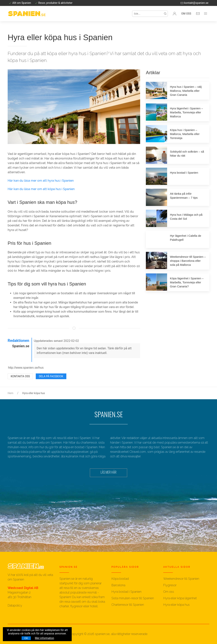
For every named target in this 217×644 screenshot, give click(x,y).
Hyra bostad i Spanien (126, 592)
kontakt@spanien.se (194, 3)
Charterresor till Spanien (128, 605)
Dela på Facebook (51, 376)
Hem (11, 393)
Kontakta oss (20, 376)
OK (26, 638)
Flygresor (170, 585)
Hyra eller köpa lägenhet (180, 598)
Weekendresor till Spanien (181, 579)
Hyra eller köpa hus (176, 605)
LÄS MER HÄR (108, 473)
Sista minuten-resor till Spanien (133, 598)
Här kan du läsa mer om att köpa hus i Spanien (41, 189)
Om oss (186, 14)
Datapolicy (15, 605)
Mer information (45, 638)
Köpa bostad (120, 579)
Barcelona (118, 585)
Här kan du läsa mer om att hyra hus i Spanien (41, 181)
